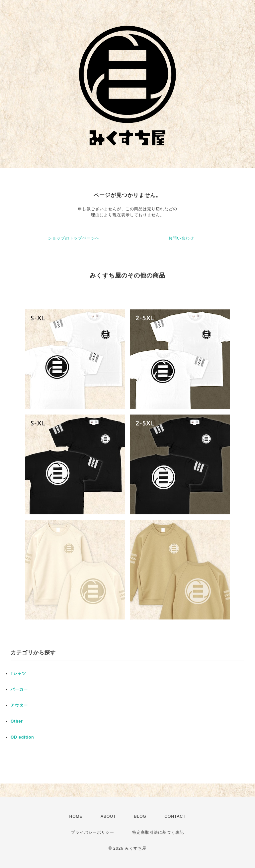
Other (17, 721)
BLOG (140, 816)
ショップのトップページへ (74, 238)
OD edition (22, 737)
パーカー (19, 689)
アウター (19, 705)
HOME (76, 816)
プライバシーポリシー (93, 832)
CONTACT (175, 816)
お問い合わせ (181, 238)
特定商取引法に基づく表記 (158, 832)
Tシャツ (18, 673)
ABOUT (108, 816)
